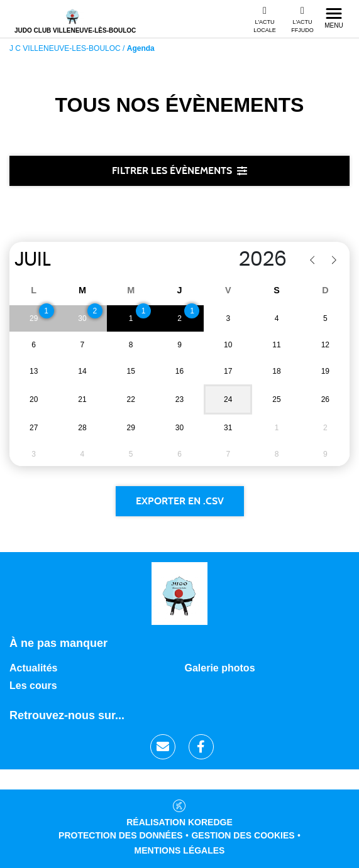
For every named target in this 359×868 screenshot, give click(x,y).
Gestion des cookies (243, 835)
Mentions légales (180, 850)
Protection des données (121, 835)
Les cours (33, 686)
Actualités (33, 668)
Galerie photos (220, 668)
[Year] (226, 259)
